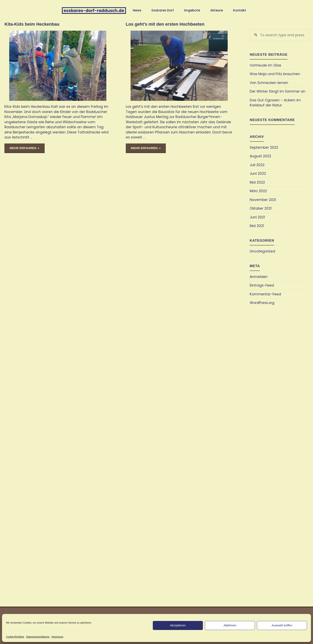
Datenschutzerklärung (38, 637)
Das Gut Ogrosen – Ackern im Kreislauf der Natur (275, 103)
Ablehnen (230, 625)
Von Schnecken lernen (269, 83)
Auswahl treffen (282, 625)
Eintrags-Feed (262, 285)
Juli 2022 (257, 165)
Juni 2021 (257, 217)
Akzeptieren (178, 625)
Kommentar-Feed (265, 294)
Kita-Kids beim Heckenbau (32, 24)
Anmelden (259, 277)
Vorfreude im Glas (265, 65)
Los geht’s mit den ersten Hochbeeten (165, 24)
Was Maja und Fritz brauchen (275, 74)
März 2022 (258, 191)
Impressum (57, 637)
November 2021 (263, 200)
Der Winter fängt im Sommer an (278, 91)
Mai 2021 (257, 226)
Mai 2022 (257, 182)
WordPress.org (262, 303)
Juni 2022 (258, 174)
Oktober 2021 (261, 208)
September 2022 (264, 147)
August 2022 (260, 156)
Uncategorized (262, 251)
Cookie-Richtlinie (15, 637)
